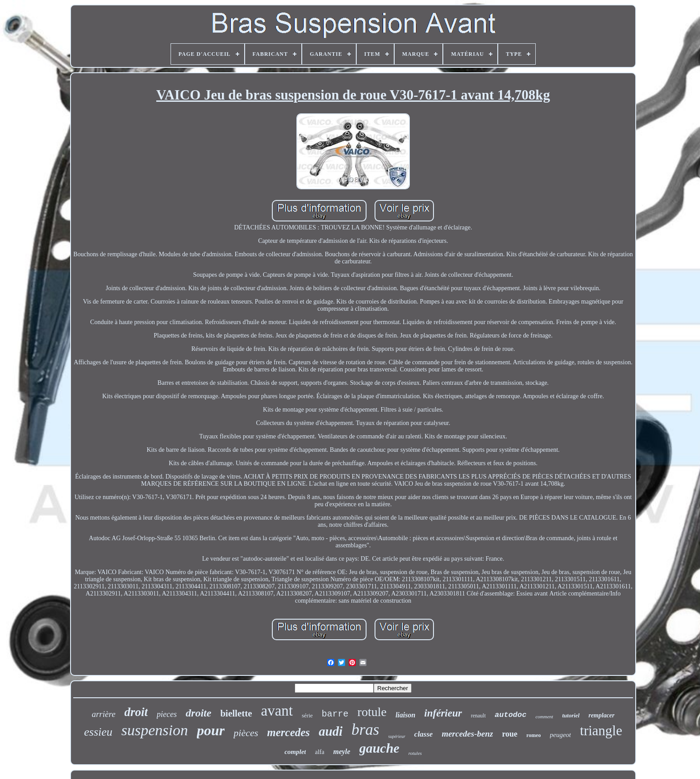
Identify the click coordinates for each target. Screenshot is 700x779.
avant (277, 711)
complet (295, 752)
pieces (167, 714)
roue (510, 734)
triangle (601, 731)
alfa (319, 752)
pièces (246, 733)
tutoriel (571, 715)
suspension (155, 730)
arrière (103, 714)
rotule (372, 712)
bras (365, 730)
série (307, 715)
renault (478, 716)
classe (424, 734)
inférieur (443, 713)
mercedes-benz (467, 734)
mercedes (288, 732)
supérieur (397, 736)
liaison (405, 715)
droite (198, 713)
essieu (98, 732)
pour (211, 730)
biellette (236, 713)
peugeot (560, 735)
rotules (415, 753)
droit (136, 712)
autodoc (510, 715)
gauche (379, 748)
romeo (533, 735)
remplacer (601, 715)
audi (331, 731)
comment (544, 717)
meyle (342, 752)
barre (335, 714)
